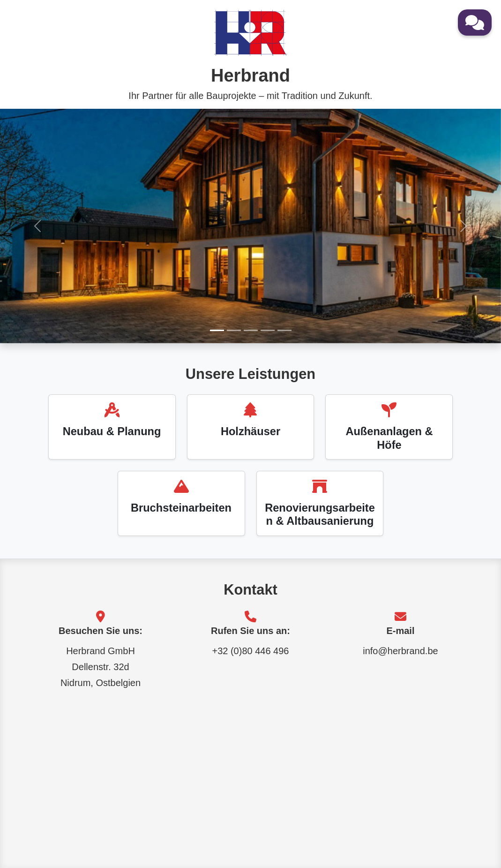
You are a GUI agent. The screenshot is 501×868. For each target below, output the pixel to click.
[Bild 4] (268, 330)
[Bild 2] (234, 330)
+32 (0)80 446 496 (250, 651)
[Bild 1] (217, 330)
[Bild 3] (251, 330)
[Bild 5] (284, 330)
